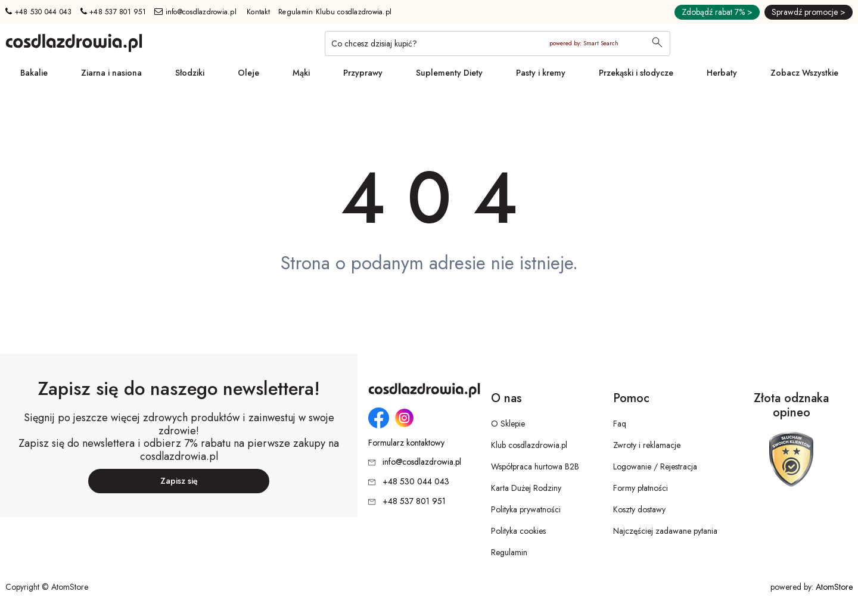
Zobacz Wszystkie (804, 73)
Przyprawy (363, 73)
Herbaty (722, 73)
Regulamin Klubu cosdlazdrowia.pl (335, 12)
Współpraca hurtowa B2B (535, 466)
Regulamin (509, 552)
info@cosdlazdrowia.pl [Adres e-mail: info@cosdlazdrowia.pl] (195, 12)
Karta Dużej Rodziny (526, 488)
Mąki (301, 73)
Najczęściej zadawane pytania (665, 531)
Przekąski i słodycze (636, 73)
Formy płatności (641, 488)
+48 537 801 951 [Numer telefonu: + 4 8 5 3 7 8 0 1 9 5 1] (113, 12)
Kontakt (258, 12)
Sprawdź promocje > (809, 12)
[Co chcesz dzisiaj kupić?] (498, 43)
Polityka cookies (518, 531)
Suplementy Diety (449, 73)
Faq (620, 424)
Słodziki (190, 73)
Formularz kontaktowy (406, 443)
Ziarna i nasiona (111, 73)
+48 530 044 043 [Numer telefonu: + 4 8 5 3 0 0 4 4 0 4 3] (38, 12)
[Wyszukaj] (657, 43)
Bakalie (34, 73)
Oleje (248, 73)
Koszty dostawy (639, 509)
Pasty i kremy (541, 73)
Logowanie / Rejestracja (655, 466)
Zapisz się (179, 481)
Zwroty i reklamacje (647, 445)
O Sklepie (508, 424)
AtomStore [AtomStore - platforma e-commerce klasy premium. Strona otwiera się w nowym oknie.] (834, 587)
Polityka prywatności (526, 509)
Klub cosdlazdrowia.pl (529, 445)
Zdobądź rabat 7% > (717, 12)
